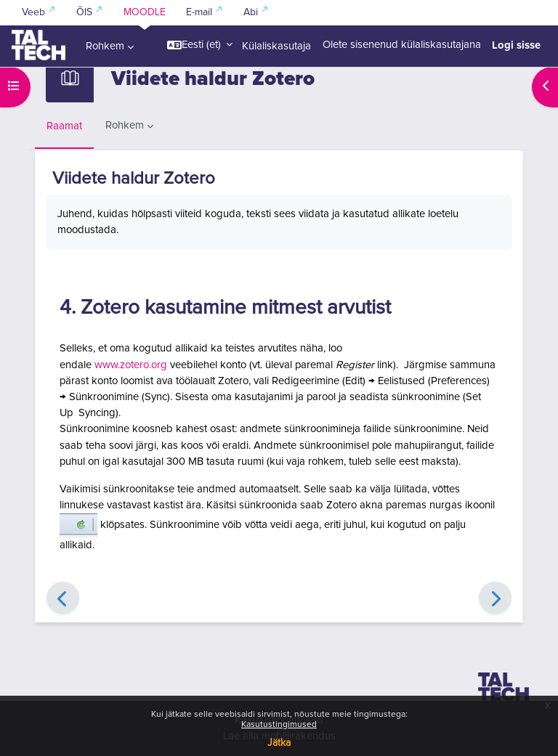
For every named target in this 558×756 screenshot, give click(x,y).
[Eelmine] (63, 598)
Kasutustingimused (279, 725)
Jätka (279, 743)
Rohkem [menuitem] (105, 46)
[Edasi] (495, 598)
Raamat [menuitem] (64, 126)
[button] (200, 45)
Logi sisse (516, 45)
